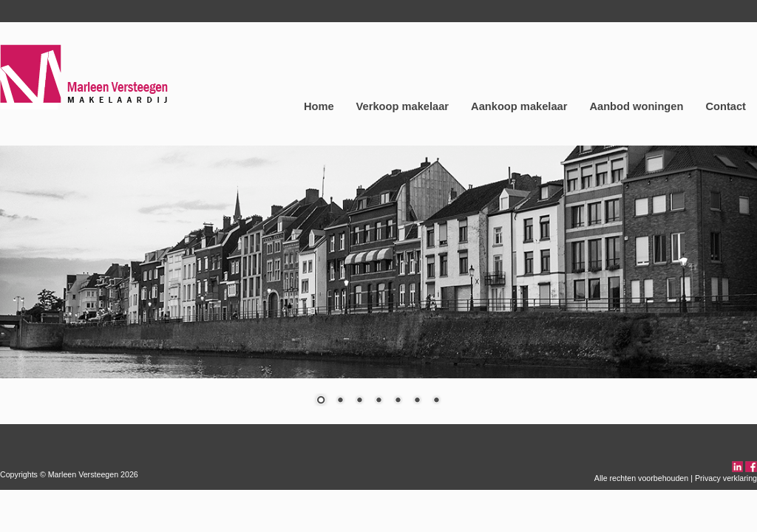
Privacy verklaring (726, 478)
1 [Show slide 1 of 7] (321, 401)
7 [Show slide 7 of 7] (436, 401)
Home (319, 106)
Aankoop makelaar (519, 106)
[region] (378, 285)
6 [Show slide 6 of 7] (417, 401)
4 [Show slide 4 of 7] (378, 401)
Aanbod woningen (636, 106)
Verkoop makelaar (403, 106)
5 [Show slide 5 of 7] (398, 401)
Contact (726, 106)
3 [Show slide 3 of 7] (359, 401)
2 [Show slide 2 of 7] (340, 401)
